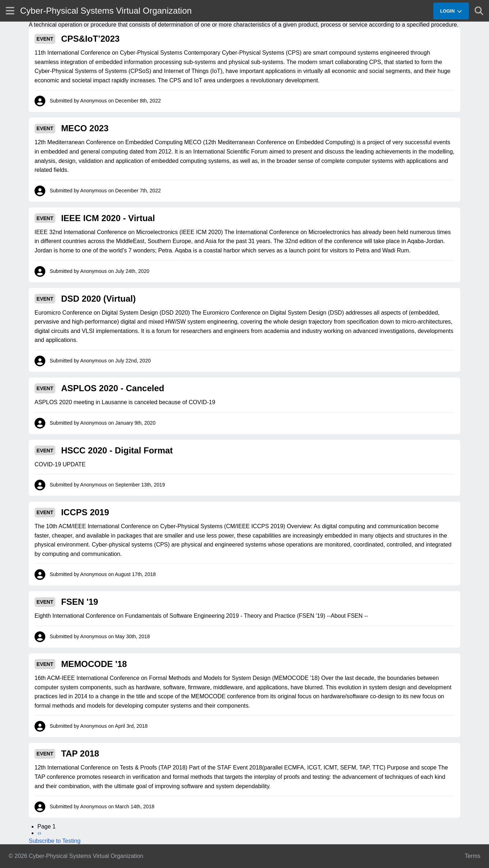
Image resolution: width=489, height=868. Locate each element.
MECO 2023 (85, 128)
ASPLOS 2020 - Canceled (113, 388)
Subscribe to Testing (55, 841)
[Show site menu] (10, 11)
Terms (472, 856)
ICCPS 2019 (85, 512)
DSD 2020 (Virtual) (99, 299)
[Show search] (479, 11)
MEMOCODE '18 (94, 664)
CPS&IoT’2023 (90, 39)
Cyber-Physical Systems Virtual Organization (106, 11)
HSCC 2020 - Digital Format (117, 450)
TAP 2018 (80, 753)
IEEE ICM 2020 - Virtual (108, 218)
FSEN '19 (80, 602)
